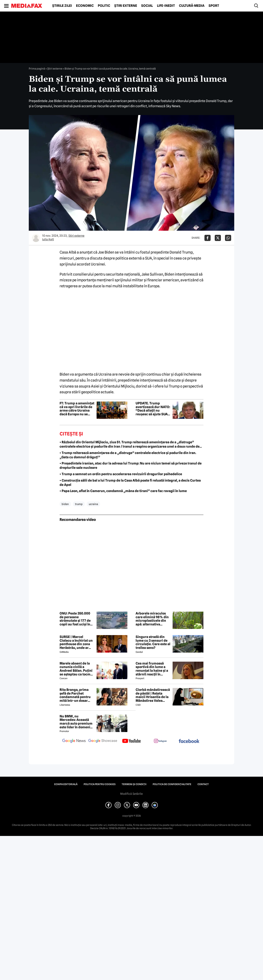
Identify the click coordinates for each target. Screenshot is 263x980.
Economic (85, 6)
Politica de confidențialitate (172, 784)
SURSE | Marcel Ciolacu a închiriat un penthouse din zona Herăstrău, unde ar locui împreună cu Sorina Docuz (76, 642)
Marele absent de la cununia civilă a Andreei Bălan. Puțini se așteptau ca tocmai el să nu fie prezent (76, 669)
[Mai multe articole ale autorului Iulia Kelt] (36, 238)
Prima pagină (37, 69)
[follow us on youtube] (131, 741)
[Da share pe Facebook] (208, 238)
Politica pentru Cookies (100, 784)
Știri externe (126, 6)
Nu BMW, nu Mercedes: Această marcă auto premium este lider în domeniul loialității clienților (76, 722)
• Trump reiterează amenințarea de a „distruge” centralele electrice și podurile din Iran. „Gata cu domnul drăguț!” (128, 455)
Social (147, 6)
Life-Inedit (166, 6)
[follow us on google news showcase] (103, 741)
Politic (104, 6)
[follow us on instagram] (160, 741)
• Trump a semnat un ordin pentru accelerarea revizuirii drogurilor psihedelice (121, 474)
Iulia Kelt (48, 239)
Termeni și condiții (134, 784)
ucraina (93, 504)
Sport (214, 6)
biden (65, 504)
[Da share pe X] (218, 238)
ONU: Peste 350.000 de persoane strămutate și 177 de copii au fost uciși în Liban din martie (75, 619)
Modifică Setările (131, 794)
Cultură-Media (192, 6)
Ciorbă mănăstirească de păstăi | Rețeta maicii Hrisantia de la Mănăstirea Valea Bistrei (153, 695)
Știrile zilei (62, 6)
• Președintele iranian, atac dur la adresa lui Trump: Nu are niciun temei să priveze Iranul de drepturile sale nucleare (131, 466)
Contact (203, 784)
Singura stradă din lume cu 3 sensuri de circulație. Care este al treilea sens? (153, 642)
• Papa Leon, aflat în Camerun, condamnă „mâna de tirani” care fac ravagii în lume (123, 491)
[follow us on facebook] (189, 741)
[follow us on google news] (74, 741)
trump (79, 504)
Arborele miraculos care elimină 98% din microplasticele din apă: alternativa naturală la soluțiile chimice (152, 619)
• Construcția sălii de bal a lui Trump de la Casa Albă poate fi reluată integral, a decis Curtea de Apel (130, 483)
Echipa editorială (66, 784)
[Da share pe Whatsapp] (228, 238)
